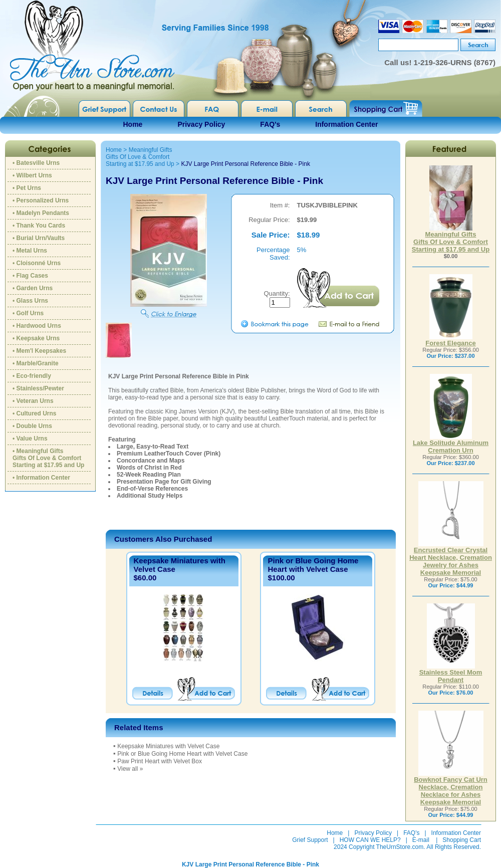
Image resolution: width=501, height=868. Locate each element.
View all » (130, 769)
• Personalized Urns (41, 200)
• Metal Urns (30, 251)
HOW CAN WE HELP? (370, 840)
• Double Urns (32, 426)
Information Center (346, 124)
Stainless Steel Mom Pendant (451, 673)
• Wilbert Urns (32, 175)
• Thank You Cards (39, 226)
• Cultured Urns (35, 413)
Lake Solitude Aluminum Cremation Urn (451, 444)
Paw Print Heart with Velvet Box (160, 761)
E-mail (421, 840)
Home (133, 124)
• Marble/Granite (36, 363)
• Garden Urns (33, 288)
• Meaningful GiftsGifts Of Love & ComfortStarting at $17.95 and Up (48, 458)
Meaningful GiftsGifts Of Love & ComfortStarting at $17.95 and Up (140, 157)
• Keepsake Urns (36, 338)
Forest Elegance (450, 340)
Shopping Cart (462, 840)
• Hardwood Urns (37, 326)
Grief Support (310, 840)
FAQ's (270, 124)
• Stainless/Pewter (38, 388)
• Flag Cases (30, 276)
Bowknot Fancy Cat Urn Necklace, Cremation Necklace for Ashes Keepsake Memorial (451, 788)
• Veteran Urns (33, 401)
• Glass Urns (30, 301)
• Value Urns (30, 439)
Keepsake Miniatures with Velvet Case (168, 746)
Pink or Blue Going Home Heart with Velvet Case (313, 565)
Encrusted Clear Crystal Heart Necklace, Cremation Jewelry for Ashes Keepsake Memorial (451, 558)
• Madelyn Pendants (41, 213)
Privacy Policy (201, 124)
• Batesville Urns (36, 163)
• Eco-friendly (32, 376)
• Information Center (41, 478)
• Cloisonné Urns (37, 263)
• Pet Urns (27, 188)
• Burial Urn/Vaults (39, 238)
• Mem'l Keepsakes (39, 351)
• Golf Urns (28, 313)
